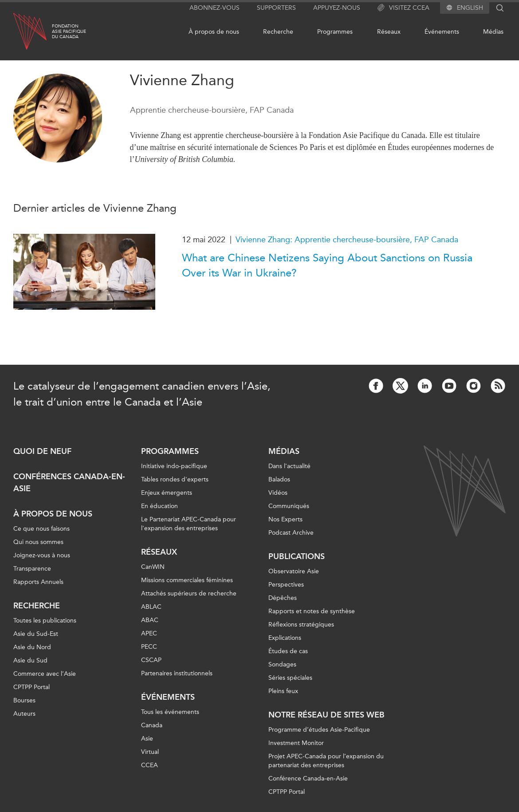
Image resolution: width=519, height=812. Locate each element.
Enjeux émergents (167, 493)
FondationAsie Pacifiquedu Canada (69, 32)
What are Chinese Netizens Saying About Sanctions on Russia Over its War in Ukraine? (327, 265)
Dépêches (283, 598)
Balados (279, 479)
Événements (442, 32)
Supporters (276, 8)
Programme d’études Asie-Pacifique (319, 730)
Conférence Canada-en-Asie (308, 778)
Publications (297, 556)
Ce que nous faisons (41, 529)
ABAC (150, 620)
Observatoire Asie (294, 571)
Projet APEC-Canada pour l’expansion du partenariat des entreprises (326, 761)
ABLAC (151, 607)
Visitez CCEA (403, 8)
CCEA (149, 765)
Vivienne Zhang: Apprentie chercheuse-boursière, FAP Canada (347, 240)
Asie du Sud (30, 660)
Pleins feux (283, 691)
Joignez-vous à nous (42, 555)
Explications (285, 638)
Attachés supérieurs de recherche (189, 593)
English (470, 8)
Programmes (335, 32)
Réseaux (389, 32)
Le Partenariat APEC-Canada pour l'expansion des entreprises (189, 524)
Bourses (24, 700)
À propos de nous (214, 32)
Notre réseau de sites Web (326, 715)
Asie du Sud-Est (36, 634)
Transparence (32, 569)
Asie (147, 739)
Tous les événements (170, 712)
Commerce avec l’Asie (45, 674)
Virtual (150, 752)
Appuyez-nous (337, 8)
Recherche (278, 32)
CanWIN (153, 567)
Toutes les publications (45, 621)
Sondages (282, 664)
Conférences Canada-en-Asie (69, 483)
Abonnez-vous (214, 8)
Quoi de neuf (42, 451)
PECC (149, 647)
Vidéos (278, 493)
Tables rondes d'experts (175, 479)
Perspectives (286, 585)
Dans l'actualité (289, 466)
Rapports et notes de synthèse (312, 611)
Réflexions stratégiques (301, 625)
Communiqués (289, 506)
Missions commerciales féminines (187, 580)
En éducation (159, 506)
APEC (149, 633)
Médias (493, 32)
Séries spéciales (290, 678)
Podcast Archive (291, 533)
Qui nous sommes (38, 542)
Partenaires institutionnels (177, 673)
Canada (152, 725)
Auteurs (24, 714)
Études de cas (288, 651)
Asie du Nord (32, 647)
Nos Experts (285, 519)
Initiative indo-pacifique (174, 466)
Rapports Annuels (38, 582)
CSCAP (151, 660)
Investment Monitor (296, 743)
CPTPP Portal (31, 687)
